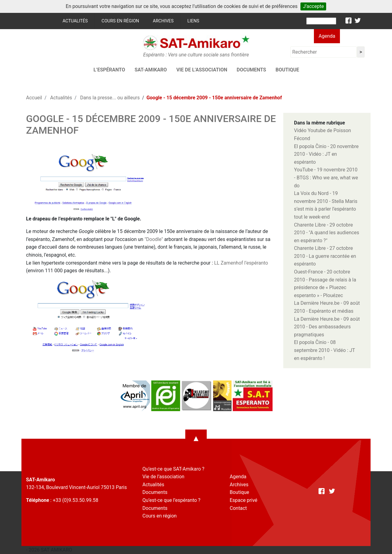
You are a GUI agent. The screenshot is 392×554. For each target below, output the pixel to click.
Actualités (75, 21)
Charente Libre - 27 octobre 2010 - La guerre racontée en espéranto (325, 256)
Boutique (287, 70)
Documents (251, 70)
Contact (238, 508)
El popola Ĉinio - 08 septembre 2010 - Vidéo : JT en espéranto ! (324, 350)
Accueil (34, 98)
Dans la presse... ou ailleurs (110, 98)
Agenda (327, 36)
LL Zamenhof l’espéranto (241, 263)
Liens (193, 21)
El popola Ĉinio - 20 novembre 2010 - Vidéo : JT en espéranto (326, 154)
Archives (163, 21)
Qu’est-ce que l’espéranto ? (171, 500)
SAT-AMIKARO (151, 70)
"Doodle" (154, 239)
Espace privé (243, 500)
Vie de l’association (202, 70)
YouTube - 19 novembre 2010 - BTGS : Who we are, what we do (326, 178)
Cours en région (121, 21)
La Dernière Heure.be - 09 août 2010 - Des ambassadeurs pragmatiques (327, 327)
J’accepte (313, 6)
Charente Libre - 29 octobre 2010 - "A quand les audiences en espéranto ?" (327, 233)
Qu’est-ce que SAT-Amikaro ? (173, 469)
